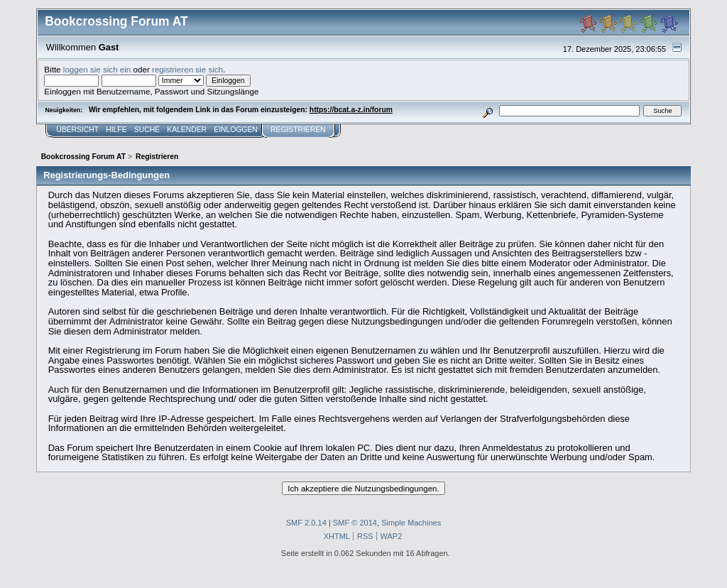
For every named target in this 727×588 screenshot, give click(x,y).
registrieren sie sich (187, 69)
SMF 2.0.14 (306, 523)
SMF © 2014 (355, 523)
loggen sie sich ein (97, 69)
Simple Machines (411, 523)
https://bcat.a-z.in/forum (351, 110)
